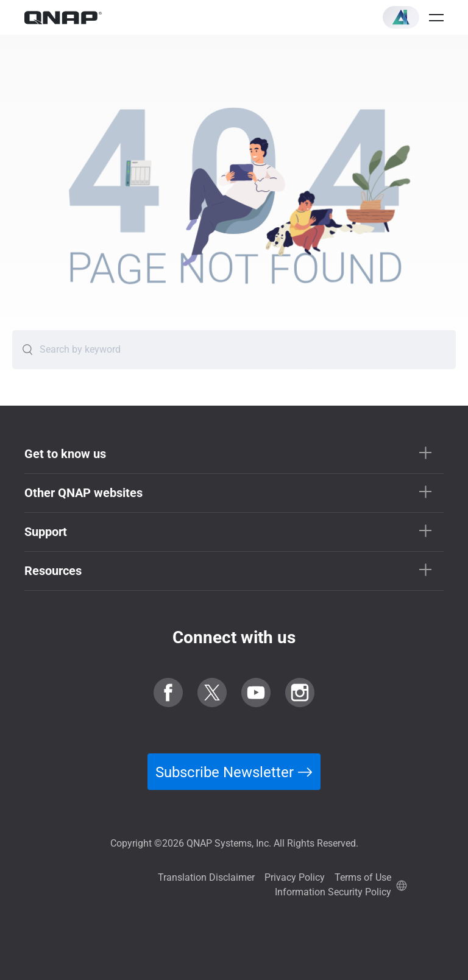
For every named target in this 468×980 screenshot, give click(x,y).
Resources (53, 571)
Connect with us (234, 637)
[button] (401, 17)
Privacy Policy (295, 877)
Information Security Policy (333, 892)
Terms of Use (363, 877)
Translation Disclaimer (206, 877)
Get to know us (65, 454)
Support (46, 532)
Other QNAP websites (83, 493)
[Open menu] (436, 18)
